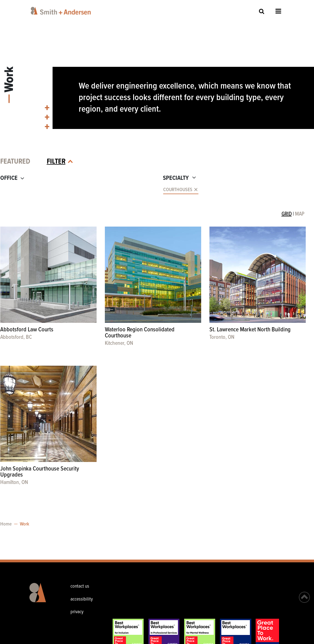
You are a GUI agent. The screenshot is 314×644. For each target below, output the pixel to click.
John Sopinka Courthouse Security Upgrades (40, 472)
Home (6, 524)
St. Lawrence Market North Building (250, 330)
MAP (300, 214)
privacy (77, 612)
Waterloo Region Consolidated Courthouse (140, 333)
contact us (80, 586)
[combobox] (77, 190)
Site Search (262, 11)
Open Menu (278, 11)
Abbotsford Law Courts (27, 330)
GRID (287, 214)
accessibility (82, 599)
